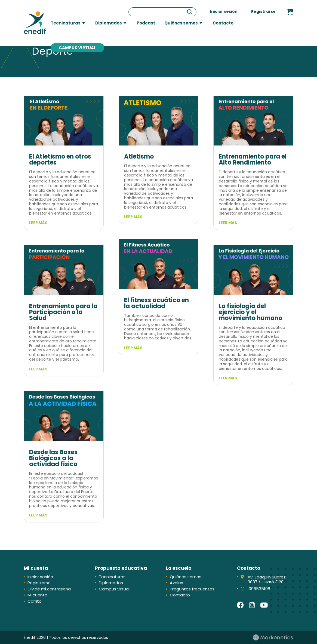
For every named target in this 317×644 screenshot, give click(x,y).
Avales (176, 583)
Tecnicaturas (66, 23)
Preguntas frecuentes (192, 589)
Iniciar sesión (224, 11)
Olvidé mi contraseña (49, 589)
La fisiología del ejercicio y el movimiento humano (250, 312)
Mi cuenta (37, 595)
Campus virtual (77, 48)
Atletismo (139, 157)
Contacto (223, 23)
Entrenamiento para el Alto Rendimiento (253, 160)
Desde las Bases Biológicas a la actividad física (53, 458)
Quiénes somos (181, 23)
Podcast (146, 23)
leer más (38, 223)
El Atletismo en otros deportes (60, 160)
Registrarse (263, 11)
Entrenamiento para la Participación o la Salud (63, 312)
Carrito (35, 601)
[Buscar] (190, 12)
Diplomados (109, 23)
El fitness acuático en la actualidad (156, 303)
